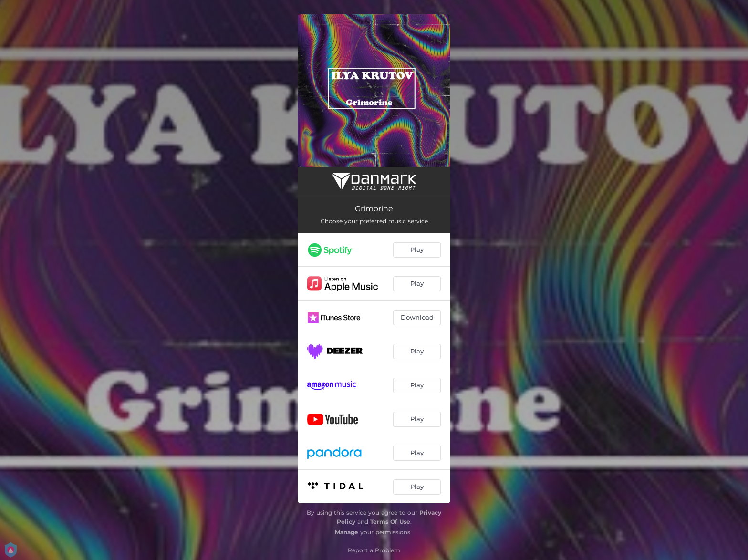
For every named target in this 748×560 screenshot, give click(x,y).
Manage (347, 532)
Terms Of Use (390, 522)
